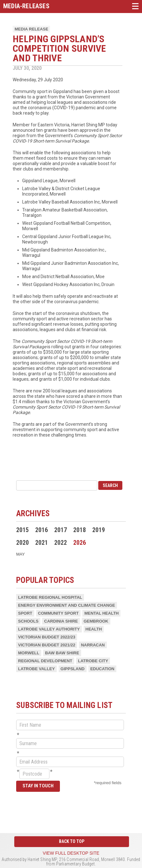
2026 (80, 543)
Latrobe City (93, 661)
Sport (25, 613)
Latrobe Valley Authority (49, 629)
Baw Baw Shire (62, 653)
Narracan (93, 645)
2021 (42, 543)
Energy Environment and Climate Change (67, 605)
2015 (23, 530)
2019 (99, 530)
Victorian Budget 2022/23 (47, 637)
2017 (61, 530)
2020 (23, 543)
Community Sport (58, 613)
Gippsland (73, 669)
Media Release (31, 29)
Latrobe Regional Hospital (50, 597)
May (20, 554)
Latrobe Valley (36, 669)
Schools (28, 621)
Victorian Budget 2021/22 (47, 645)
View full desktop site (71, 853)
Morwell (29, 653)
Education (102, 669)
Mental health (101, 613)
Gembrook (96, 621)
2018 (80, 530)
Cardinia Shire (61, 621)
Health (94, 629)
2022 (61, 543)
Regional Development (45, 661)
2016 (42, 530)
